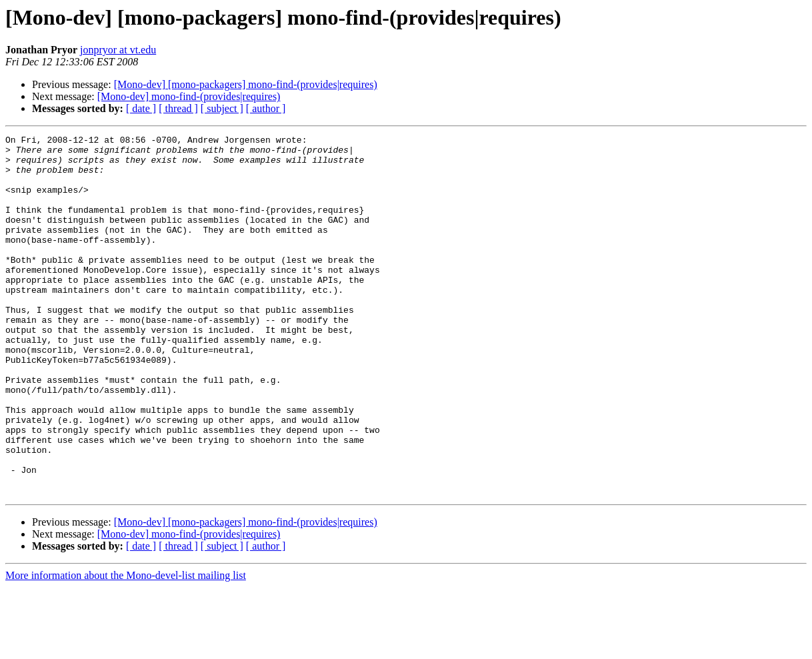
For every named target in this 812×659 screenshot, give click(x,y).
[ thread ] (178, 108)
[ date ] (141, 108)
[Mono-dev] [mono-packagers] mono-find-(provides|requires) (246, 84)
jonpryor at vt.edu (118, 50)
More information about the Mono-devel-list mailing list (126, 647)
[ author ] (266, 108)
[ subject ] (222, 108)
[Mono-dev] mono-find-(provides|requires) (189, 96)
